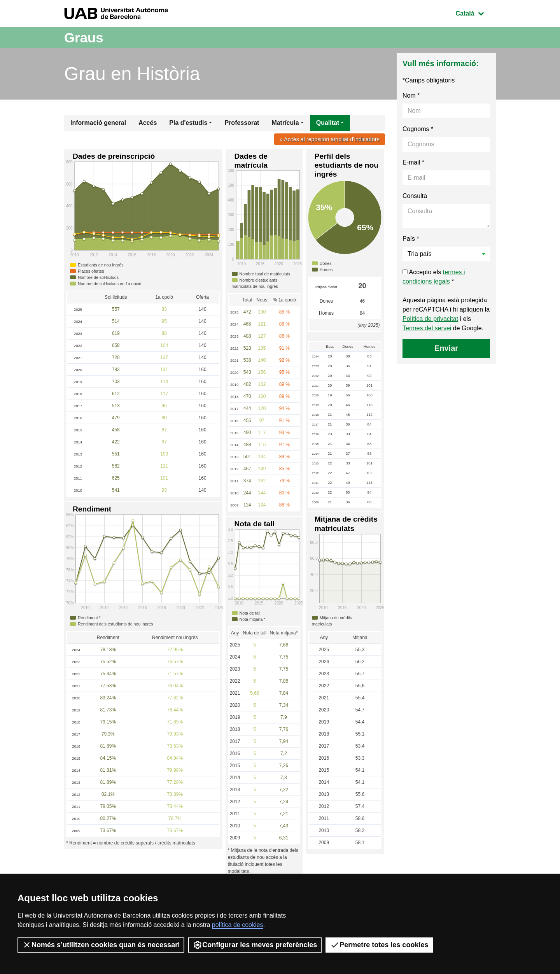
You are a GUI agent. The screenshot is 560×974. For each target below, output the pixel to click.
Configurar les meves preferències (255, 945)
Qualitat (328, 123)
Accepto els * (434, 277)
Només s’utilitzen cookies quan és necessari (101, 945)
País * (411, 239)
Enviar (446, 348)
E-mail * (413, 162)
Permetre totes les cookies (379, 945)
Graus (84, 38)
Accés (148, 123)
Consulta (415, 196)
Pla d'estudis (188, 123)
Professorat (242, 123)
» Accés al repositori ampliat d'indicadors (329, 139)
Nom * (411, 95)
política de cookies (238, 925)
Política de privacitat (430, 319)
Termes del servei (427, 328)
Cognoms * (418, 129)
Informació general (98, 123)
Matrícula (285, 123)
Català (476, 13)
